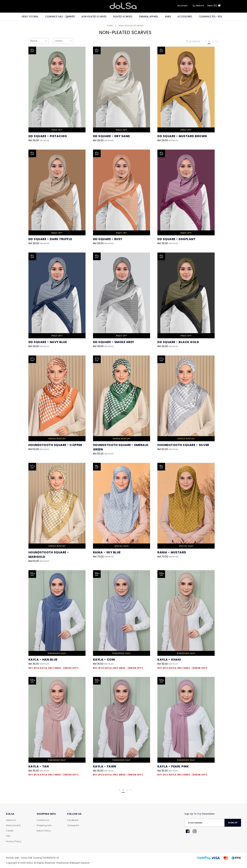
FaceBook (73, 820)
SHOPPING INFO (46, 814)
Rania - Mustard (172, 552)
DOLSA (10, 814)
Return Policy (44, 831)
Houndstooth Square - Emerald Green (121, 447)
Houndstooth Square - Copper (55, 445)
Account (183, 6)
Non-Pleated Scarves (94, 17)
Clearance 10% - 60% (211, 17)
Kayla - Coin (104, 660)
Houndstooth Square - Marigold (49, 555)
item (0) (214, 5)
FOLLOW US (74, 814)
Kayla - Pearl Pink (173, 681)
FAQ (8, 836)
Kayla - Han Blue (43, 660)
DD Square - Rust (108, 239)
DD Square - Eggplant (176, 239)
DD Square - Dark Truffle (50, 239)
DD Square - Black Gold (178, 342)
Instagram (73, 825)
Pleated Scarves (123, 17)
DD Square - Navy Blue (48, 342)
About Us (11, 820)
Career (10, 831)
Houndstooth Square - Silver (183, 445)
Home (110, 26)
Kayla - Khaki (169, 660)
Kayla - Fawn (105, 681)
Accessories (185, 17)
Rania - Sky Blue (107, 552)
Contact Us (43, 820)
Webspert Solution (80, 863)
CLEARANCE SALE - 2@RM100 (60, 17)
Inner (168, 17)
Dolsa (30, 863)
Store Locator (13, 825)
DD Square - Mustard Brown (182, 136)
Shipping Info (44, 825)
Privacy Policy (14, 841)
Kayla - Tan (39, 766)
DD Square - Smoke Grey (114, 342)
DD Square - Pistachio (48, 136)
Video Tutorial (30, 17)
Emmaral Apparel (149, 17)
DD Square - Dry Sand (112, 136)
